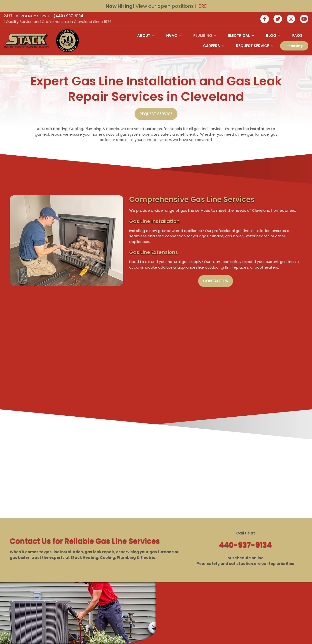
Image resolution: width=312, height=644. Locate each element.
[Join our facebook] (265, 19)
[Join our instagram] (291, 19)
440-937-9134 (245, 545)
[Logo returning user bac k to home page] (27, 41)
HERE (201, 6)
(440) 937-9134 (68, 16)
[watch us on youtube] (304, 19)
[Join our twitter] (278, 19)
